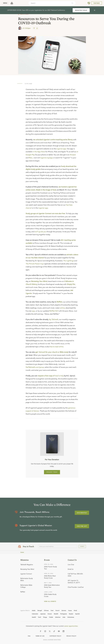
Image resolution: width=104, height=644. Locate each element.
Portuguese (64, 614)
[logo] (12, 3)
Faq (29, 636)
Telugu (45, 617)
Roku (31, 158)
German (64, 610)
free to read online (57, 347)
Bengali (40, 610)
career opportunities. (71, 626)
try (54, 319)
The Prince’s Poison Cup (35, 264)
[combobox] (49, 3)
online (62, 308)
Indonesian (35, 614)
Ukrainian (58, 617)
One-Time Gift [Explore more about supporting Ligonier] (82, 526)
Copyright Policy (55, 636)
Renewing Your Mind (39, 281)
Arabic (34, 610)
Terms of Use (40, 636)
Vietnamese (71, 617)
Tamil (39, 617)
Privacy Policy (71, 636)
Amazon (73, 155)
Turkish (51, 617)
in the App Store (39, 152)
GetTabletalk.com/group (35, 367)
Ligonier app (61, 149)
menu (5, 3)
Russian (71, 614)
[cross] (95, 10)
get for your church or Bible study (52, 352)
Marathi (56, 614)
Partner (97, 3)
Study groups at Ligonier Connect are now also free (45, 214)
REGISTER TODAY (81, 10)
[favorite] (34, 28)
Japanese (43, 614)
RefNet (60, 302)
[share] (37, 28)
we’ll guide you (40, 232)
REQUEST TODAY (52, 472)
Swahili (34, 617)
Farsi (52, 610)
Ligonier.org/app (47, 158)
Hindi (75, 610)
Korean (50, 614)
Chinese (46, 610)
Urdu (64, 617)
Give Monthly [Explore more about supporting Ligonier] (82, 513)
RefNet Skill (54, 311)
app (33, 311)
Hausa (70, 610)
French (57, 610)
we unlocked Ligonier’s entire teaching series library (53, 140)
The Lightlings (68, 261)
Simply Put (71, 284)
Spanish (77, 614)
